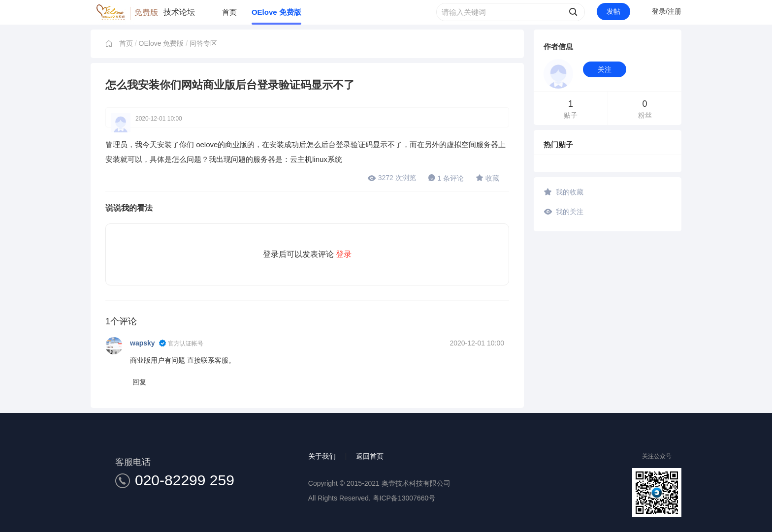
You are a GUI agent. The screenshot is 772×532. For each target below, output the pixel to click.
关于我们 (322, 456)
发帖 (613, 11)
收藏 (487, 178)
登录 (344, 254)
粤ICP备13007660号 (404, 498)
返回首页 (370, 456)
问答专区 (203, 43)
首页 (229, 12)
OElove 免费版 (276, 12)
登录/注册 (667, 11)
